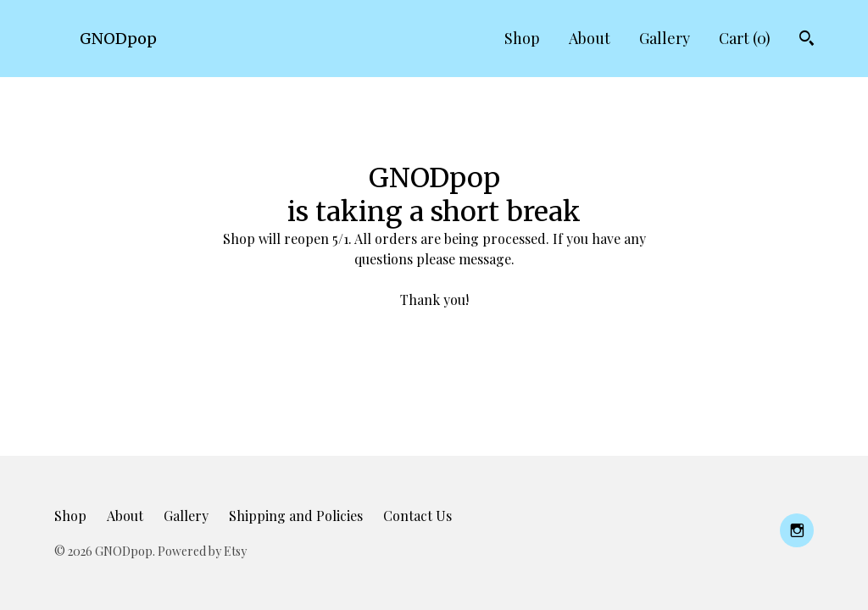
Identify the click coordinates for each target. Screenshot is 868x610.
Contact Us (417, 516)
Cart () (745, 38)
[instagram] (797, 530)
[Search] (807, 40)
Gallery (665, 38)
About (590, 38)
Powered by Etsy (202, 551)
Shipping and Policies (296, 516)
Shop (522, 38)
